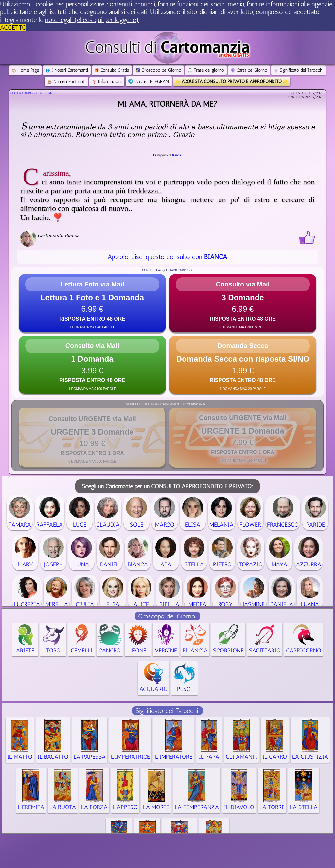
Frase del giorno (206, 70)
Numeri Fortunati (66, 82)
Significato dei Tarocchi (299, 70)
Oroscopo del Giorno (158, 70)
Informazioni (107, 82)
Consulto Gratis (112, 70)
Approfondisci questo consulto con (167, 257)
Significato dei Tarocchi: (167, 711)
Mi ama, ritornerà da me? (167, 104)
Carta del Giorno (249, 70)
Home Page (25, 70)
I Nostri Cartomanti (67, 70)
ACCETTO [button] (13, 27)
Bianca (176, 155)
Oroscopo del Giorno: (167, 616)
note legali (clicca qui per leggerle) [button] (92, 20)
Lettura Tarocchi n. (32, 93)
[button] (92, 303)
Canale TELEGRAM (149, 82)
